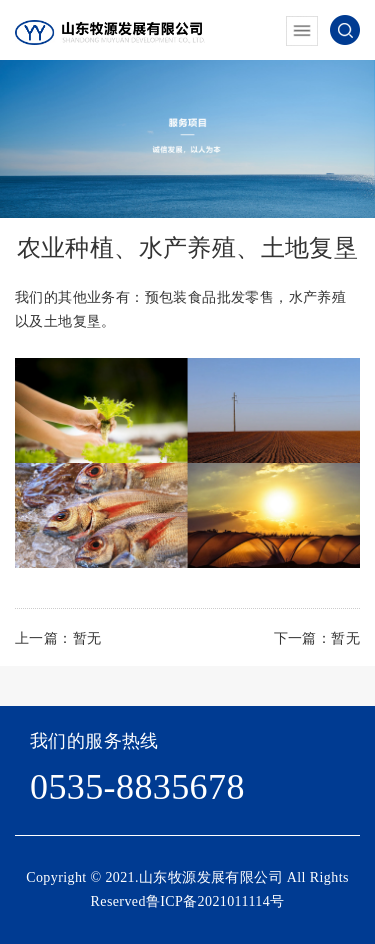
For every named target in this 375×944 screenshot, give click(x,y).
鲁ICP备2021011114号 (215, 901)
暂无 (87, 638)
